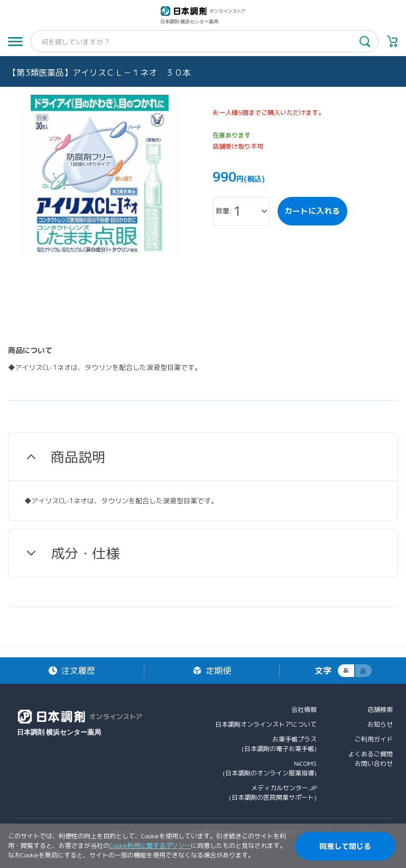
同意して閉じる (345, 846)
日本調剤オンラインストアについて (266, 724)
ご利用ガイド (374, 739)
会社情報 (304, 709)
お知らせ (380, 724)
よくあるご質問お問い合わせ (371, 759)
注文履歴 (78, 671)
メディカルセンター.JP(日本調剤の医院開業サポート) (273, 793)
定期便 (218, 671)
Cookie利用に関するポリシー (150, 846)
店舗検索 (380, 709)
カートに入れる (312, 211)
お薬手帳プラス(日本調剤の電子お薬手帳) (279, 744)
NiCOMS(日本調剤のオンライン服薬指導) (270, 768)
